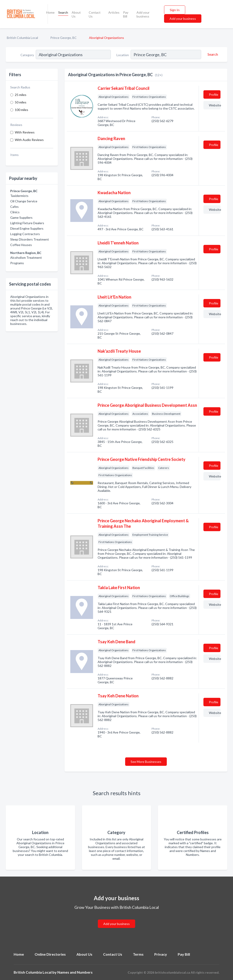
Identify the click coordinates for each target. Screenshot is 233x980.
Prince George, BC (63, 38)
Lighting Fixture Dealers (27, 223)
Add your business (143, 14)
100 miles (22, 110)
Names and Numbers (75, 972)
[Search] (212, 54)
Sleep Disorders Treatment (30, 239)
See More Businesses (146, 762)
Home (50, 12)
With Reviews (25, 132)
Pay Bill (126, 14)
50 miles (21, 102)
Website (215, 105)
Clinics (15, 212)
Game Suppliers (21, 217)
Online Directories (50, 954)
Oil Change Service (24, 201)
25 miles (21, 95)
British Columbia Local (22, 38)
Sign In (175, 10)
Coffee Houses (21, 245)
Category (27, 55)
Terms (138, 954)
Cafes (14, 207)
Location (123, 55)
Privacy (161, 954)
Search (63, 12)
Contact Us (95, 14)
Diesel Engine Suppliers (27, 228)
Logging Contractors (25, 234)
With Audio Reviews (29, 140)
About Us (76, 14)
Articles (114, 12)
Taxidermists (19, 196)
